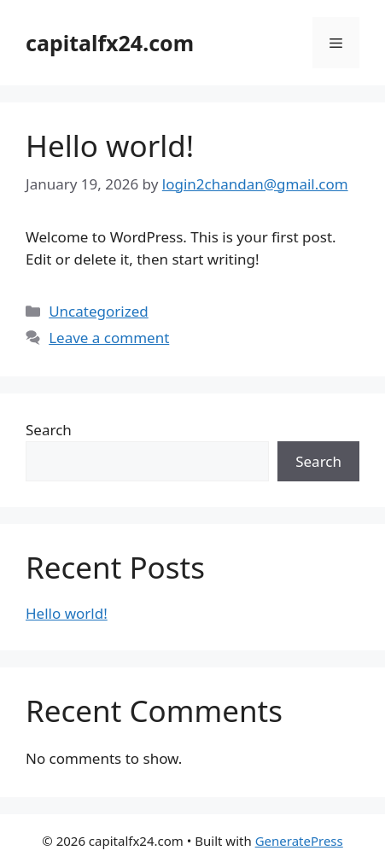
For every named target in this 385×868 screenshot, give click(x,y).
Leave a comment (109, 338)
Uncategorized (99, 311)
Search (49, 430)
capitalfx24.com (110, 43)
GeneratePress (299, 841)
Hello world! (110, 146)
